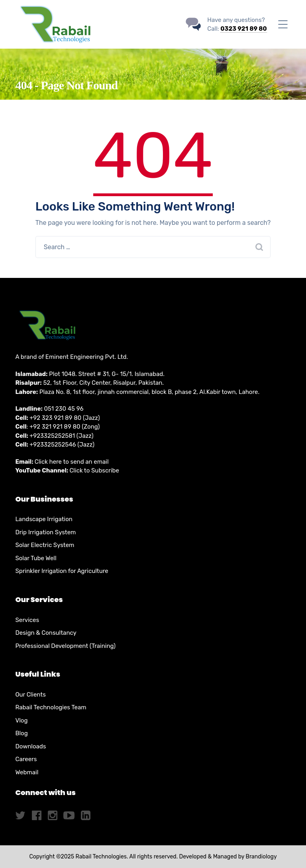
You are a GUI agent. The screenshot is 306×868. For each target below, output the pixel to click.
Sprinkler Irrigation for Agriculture (62, 571)
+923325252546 (53, 445)
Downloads (30, 746)
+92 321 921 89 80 (55, 427)
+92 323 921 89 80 (55, 418)
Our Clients (30, 695)
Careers (26, 759)
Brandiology (261, 857)
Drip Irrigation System (45, 532)
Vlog (21, 720)
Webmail (27, 772)
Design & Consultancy (46, 633)
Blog (21, 733)
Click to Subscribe (94, 470)
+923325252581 (52, 436)
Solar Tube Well (36, 558)
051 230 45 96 (64, 409)
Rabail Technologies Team (51, 707)
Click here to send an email (72, 462)
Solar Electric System (45, 545)
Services (27, 620)
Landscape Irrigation (44, 519)
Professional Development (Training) (65, 646)
